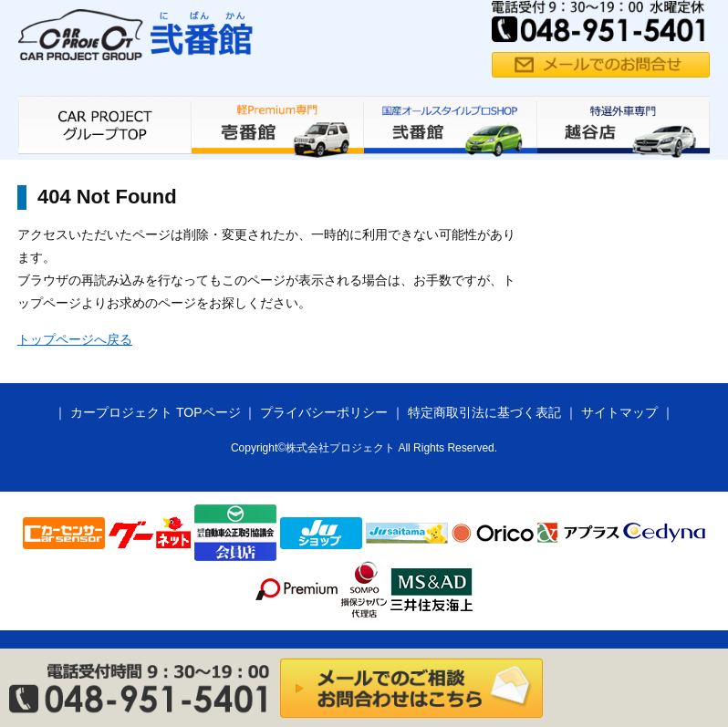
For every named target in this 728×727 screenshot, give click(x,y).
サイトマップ (619, 412)
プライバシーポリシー (324, 412)
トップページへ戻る (75, 339)
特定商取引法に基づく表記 (484, 412)
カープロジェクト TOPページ (155, 412)
